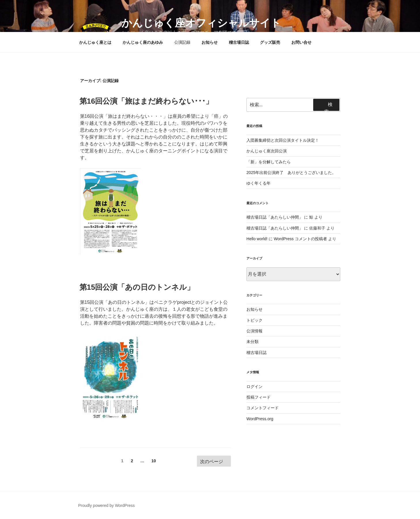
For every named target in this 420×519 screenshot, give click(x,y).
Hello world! (257, 239)
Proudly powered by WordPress (107, 505)
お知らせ (210, 42)
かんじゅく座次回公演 (267, 151)
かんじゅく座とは (95, 42)
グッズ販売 (270, 42)
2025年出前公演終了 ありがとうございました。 (291, 173)
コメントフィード (263, 408)
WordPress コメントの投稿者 (300, 239)
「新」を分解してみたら (269, 162)
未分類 (252, 342)
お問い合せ (301, 42)
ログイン (254, 387)
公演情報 (254, 331)
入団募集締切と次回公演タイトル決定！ (283, 140)
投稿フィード (259, 397)
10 (154, 462)
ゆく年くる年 (259, 183)
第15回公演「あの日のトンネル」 (137, 287)
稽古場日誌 (239, 42)
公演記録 (182, 42)
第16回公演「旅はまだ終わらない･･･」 (146, 101)
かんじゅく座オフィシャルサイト (201, 23)
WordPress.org (260, 419)
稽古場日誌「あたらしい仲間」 (275, 217)
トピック (254, 320)
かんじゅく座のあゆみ (143, 42)
